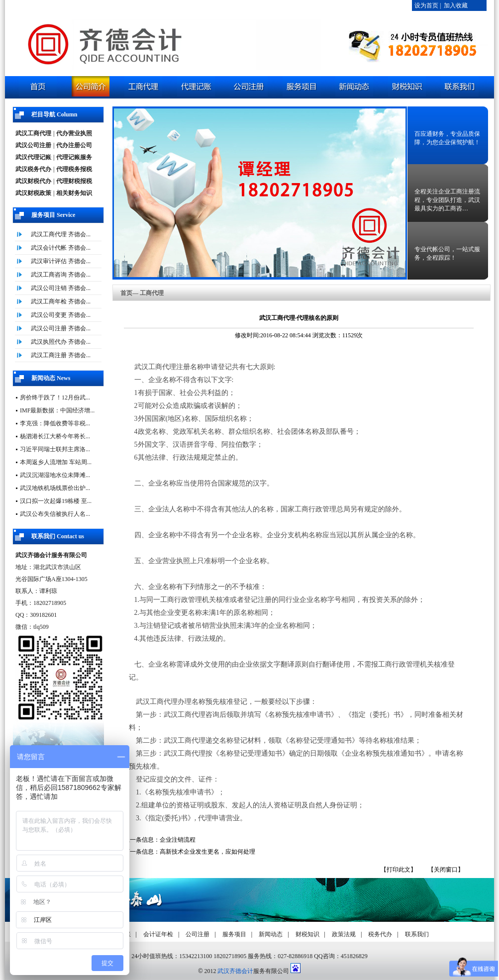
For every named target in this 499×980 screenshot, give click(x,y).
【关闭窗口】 (446, 870)
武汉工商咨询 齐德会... (61, 275)
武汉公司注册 (33, 145)
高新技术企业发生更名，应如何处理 (207, 852)
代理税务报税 (74, 169)
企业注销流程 (178, 840)
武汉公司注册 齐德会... (61, 328)
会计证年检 (158, 934)
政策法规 (344, 934)
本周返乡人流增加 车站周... (56, 462)
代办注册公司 (74, 145)
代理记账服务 (74, 157)
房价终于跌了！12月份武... (55, 397)
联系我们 (417, 934)
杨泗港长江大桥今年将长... (55, 436)
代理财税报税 (74, 181)
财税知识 (307, 934)
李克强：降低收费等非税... (55, 423)
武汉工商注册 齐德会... (61, 355)
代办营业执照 (74, 133)
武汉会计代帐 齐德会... (61, 248)
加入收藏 (456, 5)
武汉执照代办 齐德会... (61, 342)
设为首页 (426, 5)
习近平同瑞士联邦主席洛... (55, 449)
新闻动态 (271, 934)
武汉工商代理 (33, 133)
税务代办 (380, 934)
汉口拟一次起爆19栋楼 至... (56, 501)
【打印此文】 (399, 870)
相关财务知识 (74, 193)
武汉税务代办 (33, 169)
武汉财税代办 (33, 181)
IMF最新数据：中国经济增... (57, 410)
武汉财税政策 (33, 193)
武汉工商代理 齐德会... (61, 234)
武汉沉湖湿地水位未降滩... (55, 475)
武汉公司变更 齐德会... (61, 315)
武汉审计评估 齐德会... (61, 261)
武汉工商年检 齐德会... (61, 301)
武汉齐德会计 (235, 971)
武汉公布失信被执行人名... (55, 514)
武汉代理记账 (33, 157)
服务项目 (234, 934)
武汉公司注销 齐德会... (61, 288)
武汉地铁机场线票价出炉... (55, 488)
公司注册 (198, 934)
